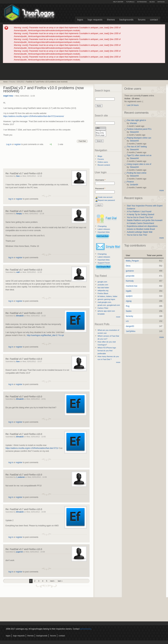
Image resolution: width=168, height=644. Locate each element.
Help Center (118, 2)
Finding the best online (137, 173)
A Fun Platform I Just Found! (139, 212)
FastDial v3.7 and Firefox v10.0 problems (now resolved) (47, 82)
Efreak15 (20, 316)
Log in (9, 144)
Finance (130, 182)
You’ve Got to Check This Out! (140, 217)
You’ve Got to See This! (137, 235)
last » (60, 581)
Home (5, 82)
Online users (103, 162)
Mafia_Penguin (132, 261)
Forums (142, 20)
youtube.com (103, 285)
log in (11, 199)
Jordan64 (134, 185)
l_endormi (20, 477)
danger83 (130, 326)
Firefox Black (103, 293)
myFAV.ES (161, 2)
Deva (128, 266)
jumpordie (130, 276)
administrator (86, 629)
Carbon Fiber (103, 308)
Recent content (104, 165)
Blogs (152, 2)
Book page (101, 135)
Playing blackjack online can (139, 138)
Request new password (106, 200)
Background (101, 131)
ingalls (129, 291)
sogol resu (8, 96)
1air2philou (131, 331)
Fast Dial (82, 141)
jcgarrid (19, 552)
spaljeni (129, 296)
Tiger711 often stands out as (139, 155)
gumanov (130, 271)
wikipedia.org (103, 290)
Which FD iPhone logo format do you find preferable (107, 351)
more (118, 317)
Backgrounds (127, 20)
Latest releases (104, 229)
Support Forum (104, 263)
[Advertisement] (84, 71)
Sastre (129, 311)
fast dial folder (103, 288)
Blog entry (101, 133)
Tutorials (130, 2)
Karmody (130, 281)
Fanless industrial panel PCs (139, 129)
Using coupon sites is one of (139, 164)
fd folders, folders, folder (108, 296)
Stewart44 (134, 132)
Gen (18, 176)
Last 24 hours (133, 105)
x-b (127, 321)
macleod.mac (132, 286)
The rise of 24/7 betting (137, 147)
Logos (80, 20)
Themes (111, 20)
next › (53, 581)
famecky (129, 316)
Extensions (142, 2)
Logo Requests (95, 20)
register (18, 144)
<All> (101, 128)
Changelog (102, 226)
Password (100, 189)
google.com (102, 282)
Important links (104, 232)
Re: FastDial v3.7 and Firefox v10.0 (24, 173)
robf (18, 272)
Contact (154, 20)
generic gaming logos (106, 299)
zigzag (129, 301)
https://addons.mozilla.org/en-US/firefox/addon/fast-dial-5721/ (32, 448)
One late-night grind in (136, 120)
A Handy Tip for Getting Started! (141, 215)
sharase (133, 123)
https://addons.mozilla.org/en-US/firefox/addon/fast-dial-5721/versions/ (34, 116)
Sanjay (19, 214)
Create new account (105, 197)
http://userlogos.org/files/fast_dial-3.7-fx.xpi (45, 335)
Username (100, 180)
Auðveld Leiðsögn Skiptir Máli (140, 232)
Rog (128, 306)
